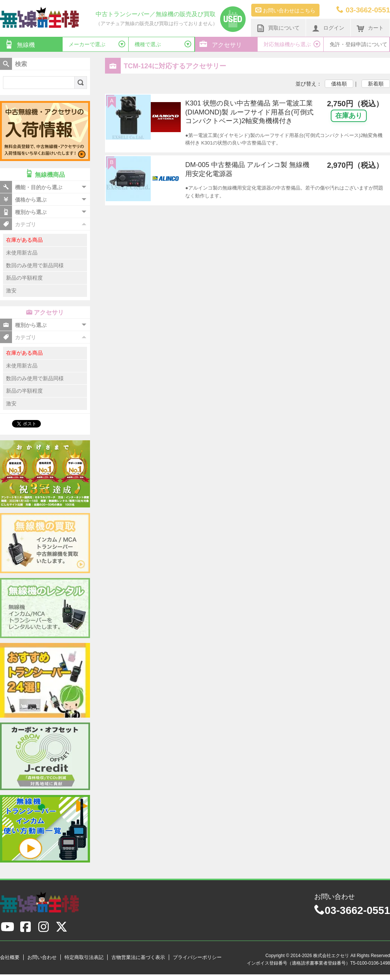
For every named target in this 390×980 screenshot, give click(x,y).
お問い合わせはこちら (285, 10)
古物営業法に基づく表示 (138, 957)
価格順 (339, 84)
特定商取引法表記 (84, 957)
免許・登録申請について (358, 44)
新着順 (376, 84)
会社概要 (10, 957)
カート (370, 28)
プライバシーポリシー (197, 957)
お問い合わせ (42, 957)
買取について (278, 28)
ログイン (328, 28)
